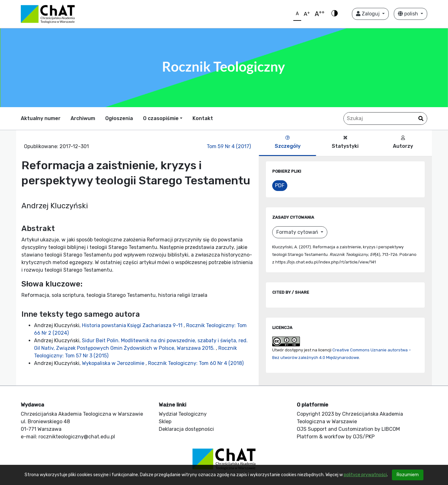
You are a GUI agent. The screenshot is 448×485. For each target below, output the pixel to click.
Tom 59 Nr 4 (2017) (229, 146)
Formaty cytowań (298, 232)
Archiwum (83, 118)
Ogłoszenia (119, 118)
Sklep (165, 421)
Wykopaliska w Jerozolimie (114, 363)
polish (409, 14)
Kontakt (203, 118)
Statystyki (345, 142)
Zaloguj (368, 14)
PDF (280, 185)
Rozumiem (408, 475)
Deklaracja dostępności (186, 429)
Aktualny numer (41, 118)
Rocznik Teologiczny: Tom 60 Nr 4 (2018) (196, 363)
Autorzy (403, 142)
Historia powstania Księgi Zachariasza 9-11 (133, 325)
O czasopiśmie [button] (161, 118)
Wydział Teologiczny (183, 414)
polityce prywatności (365, 475)
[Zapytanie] (385, 118)
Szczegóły (288, 142)
